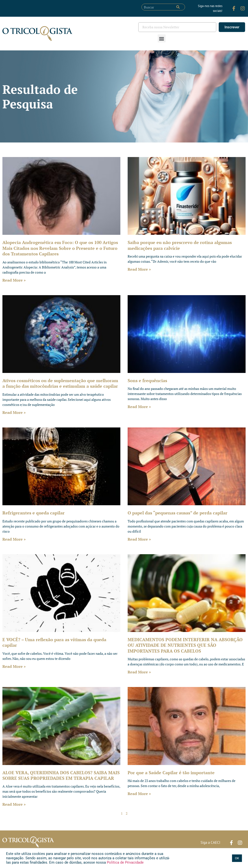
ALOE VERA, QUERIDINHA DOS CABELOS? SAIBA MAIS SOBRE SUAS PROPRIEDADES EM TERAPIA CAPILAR (61, 775)
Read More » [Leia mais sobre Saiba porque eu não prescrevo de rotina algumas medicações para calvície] (139, 269)
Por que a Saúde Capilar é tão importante (171, 773)
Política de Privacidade (125, 862)
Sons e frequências (147, 380)
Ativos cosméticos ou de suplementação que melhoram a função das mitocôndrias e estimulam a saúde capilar (60, 383)
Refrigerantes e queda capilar (34, 513)
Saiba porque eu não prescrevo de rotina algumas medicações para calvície (180, 245)
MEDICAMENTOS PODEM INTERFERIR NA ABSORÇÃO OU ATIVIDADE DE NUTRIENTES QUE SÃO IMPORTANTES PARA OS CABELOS (185, 645)
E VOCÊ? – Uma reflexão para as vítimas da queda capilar (54, 642)
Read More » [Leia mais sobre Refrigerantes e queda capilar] (14, 539)
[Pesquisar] (178, 7)
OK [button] (237, 858)
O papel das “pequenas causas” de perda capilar (178, 513)
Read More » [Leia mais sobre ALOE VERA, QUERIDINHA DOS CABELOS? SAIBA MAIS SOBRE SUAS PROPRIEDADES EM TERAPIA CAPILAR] (14, 804)
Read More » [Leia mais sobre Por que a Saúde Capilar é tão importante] (139, 794)
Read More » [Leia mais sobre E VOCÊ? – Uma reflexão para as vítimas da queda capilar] (14, 666)
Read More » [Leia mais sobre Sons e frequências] (139, 407)
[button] (162, 38)
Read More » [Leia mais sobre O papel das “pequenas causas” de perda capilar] (139, 539)
